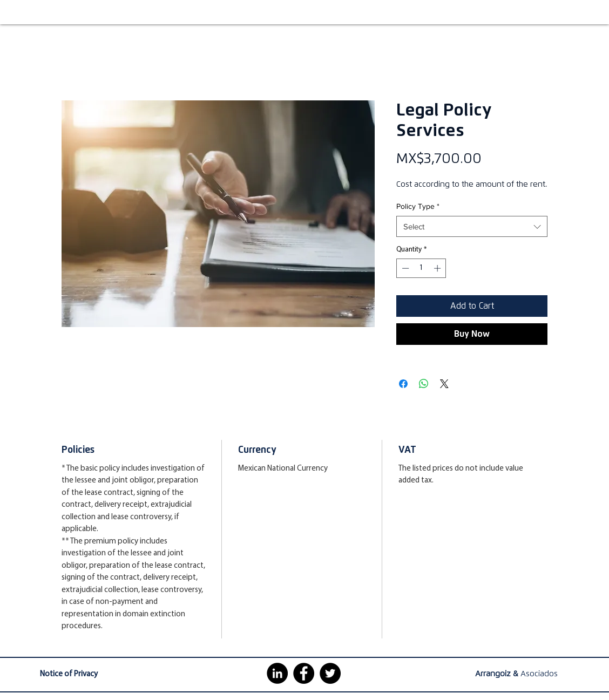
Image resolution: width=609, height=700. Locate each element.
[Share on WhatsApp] (424, 384)
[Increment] (438, 268)
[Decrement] (404, 268)
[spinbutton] (421, 268)
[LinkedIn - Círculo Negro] (277, 673)
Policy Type (418, 206)
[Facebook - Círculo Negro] (304, 673)
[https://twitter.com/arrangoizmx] (330, 673)
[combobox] (472, 226)
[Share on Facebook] (403, 384)
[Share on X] (444, 384)
